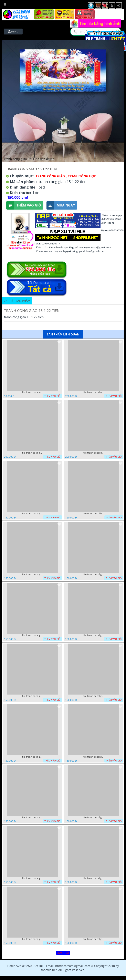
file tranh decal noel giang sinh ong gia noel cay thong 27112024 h (94, 392)
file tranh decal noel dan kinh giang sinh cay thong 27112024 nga (32, 453)
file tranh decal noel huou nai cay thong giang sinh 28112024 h (32, 392)
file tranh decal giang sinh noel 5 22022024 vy (94, 939)
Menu (13, 32)
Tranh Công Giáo (50, 176)
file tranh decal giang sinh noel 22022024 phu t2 (32, 635)
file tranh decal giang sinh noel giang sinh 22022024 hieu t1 (94, 696)
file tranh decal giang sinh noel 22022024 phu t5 (32, 939)
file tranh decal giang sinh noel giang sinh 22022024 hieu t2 (32, 757)
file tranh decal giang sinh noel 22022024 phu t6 (94, 878)
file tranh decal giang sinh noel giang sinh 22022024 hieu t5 (32, 878)
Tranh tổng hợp (82, 176)
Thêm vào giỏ (24, 205)
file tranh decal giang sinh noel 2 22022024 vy (32, 574)
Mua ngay (61, 205)
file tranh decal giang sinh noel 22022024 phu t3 (94, 635)
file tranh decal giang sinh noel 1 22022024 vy (32, 514)
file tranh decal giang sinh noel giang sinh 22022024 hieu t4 (94, 817)
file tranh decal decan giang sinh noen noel (94, 453)
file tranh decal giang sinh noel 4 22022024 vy (94, 757)
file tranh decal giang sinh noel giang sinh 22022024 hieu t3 (32, 817)
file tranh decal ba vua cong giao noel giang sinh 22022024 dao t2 (94, 514)
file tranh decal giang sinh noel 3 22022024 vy (94, 574)
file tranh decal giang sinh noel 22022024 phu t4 (32, 696)
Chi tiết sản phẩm (17, 301)
